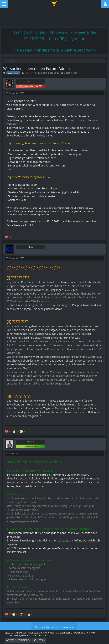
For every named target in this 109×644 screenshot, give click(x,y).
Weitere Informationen (18, 640)
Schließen (39, 640)
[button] (4, 4)
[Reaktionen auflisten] (9, 237)
